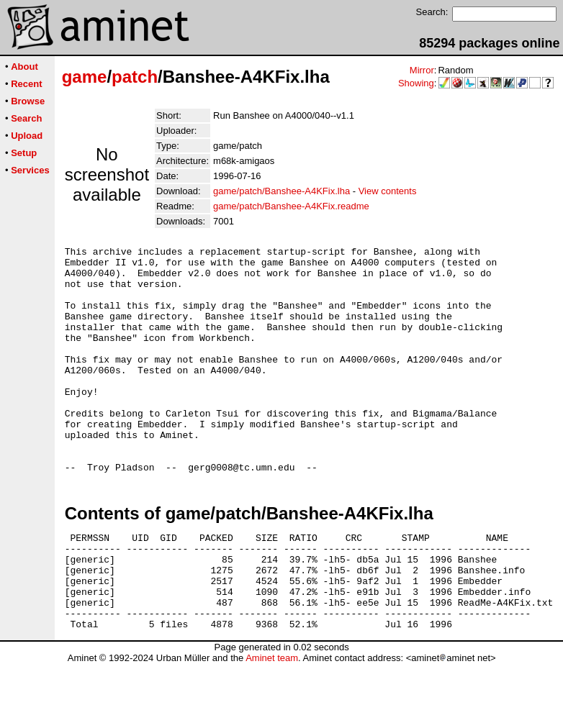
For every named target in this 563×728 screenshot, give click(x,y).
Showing (416, 83)
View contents (388, 191)
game (85, 77)
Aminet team (272, 723)
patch (135, 77)
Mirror (422, 70)
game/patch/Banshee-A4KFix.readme (291, 206)
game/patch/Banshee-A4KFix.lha (281, 191)
